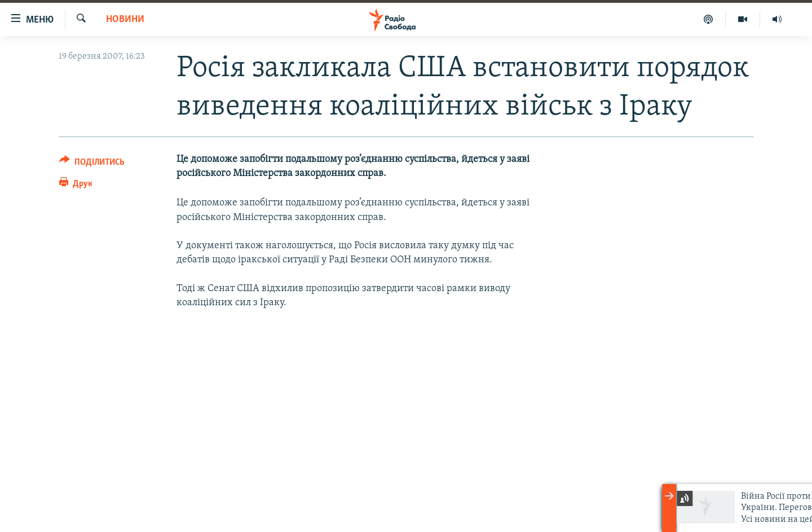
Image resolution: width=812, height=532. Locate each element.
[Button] (92, 164)
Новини (125, 19)
